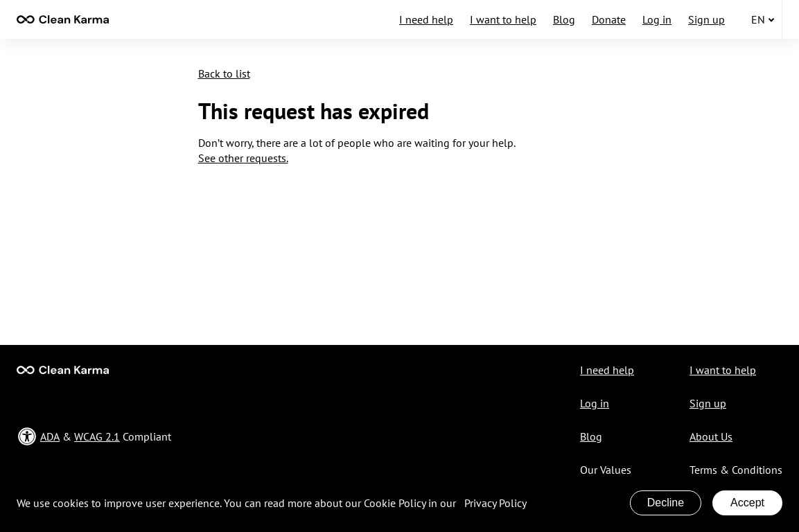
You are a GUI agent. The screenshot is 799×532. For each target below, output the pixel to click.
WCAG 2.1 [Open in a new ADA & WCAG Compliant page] (97, 436)
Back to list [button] (224, 73)
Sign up (706, 19)
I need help (426, 19)
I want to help (503, 19)
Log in (657, 19)
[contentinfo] (63, 19)
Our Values (606, 470)
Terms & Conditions (736, 470)
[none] (63, 19)
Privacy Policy (495, 503)
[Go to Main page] (63, 370)
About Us (711, 436)
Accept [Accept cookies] (747, 503)
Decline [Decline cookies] (666, 503)
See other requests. (243, 158)
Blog (564, 19)
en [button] (763, 19)
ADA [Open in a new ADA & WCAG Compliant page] (50, 436)
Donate (609, 19)
